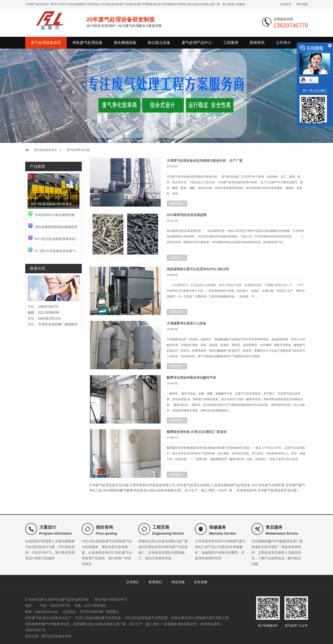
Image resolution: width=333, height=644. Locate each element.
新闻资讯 (257, 43)
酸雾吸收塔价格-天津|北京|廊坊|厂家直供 (197, 432)
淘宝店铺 (178, 582)
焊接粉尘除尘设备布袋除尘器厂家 (101, 624)
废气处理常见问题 (78, 150)
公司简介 (284, 43)
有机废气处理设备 (87, 43)
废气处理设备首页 (46, 43)
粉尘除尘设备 (159, 43)
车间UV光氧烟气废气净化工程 (206, 618)
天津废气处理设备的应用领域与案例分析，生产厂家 (205, 161)
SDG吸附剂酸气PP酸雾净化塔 (47, 624)
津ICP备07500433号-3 (111, 599)
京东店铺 (201, 582)
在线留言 (286, 4)
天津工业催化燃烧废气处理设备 (98, 618)
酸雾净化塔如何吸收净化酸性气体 (191, 378)
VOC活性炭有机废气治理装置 (146, 618)
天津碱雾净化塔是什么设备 (186, 323)
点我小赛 (316, 80)
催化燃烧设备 (125, 43)
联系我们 (155, 582)
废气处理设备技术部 (57, 636)
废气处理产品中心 (197, 43)
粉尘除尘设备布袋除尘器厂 (164, 490)
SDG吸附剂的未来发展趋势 (187, 215)
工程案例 (231, 43)
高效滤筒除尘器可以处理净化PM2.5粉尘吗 (198, 269)
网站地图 (302, 4)
